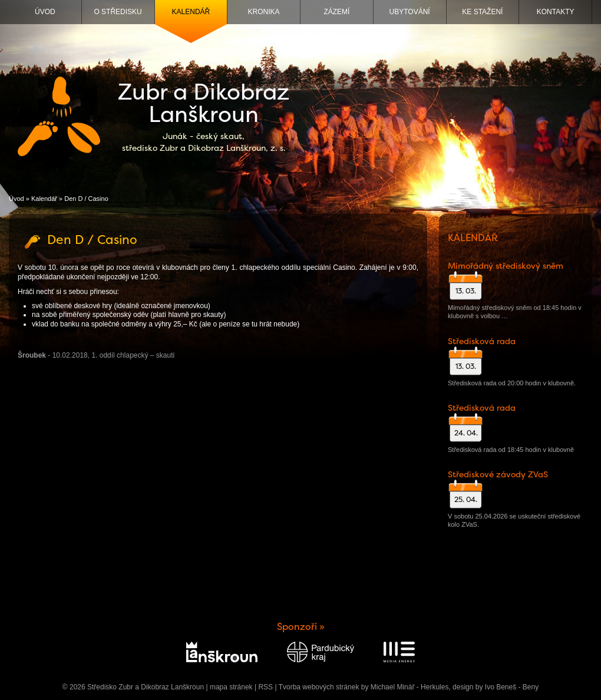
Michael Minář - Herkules (410, 687)
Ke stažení (482, 12)
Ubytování (410, 12)
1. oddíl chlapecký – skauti (133, 355)
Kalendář (191, 12)
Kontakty (556, 12)
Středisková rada (482, 341)
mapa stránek (231, 687)
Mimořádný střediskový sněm (506, 266)
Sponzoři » (301, 627)
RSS (265, 687)
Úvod (45, 12)
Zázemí (336, 12)
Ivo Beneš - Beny (512, 687)
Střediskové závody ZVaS (498, 474)
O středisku (118, 12)
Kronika (264, 12)
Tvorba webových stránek (319, 687)
